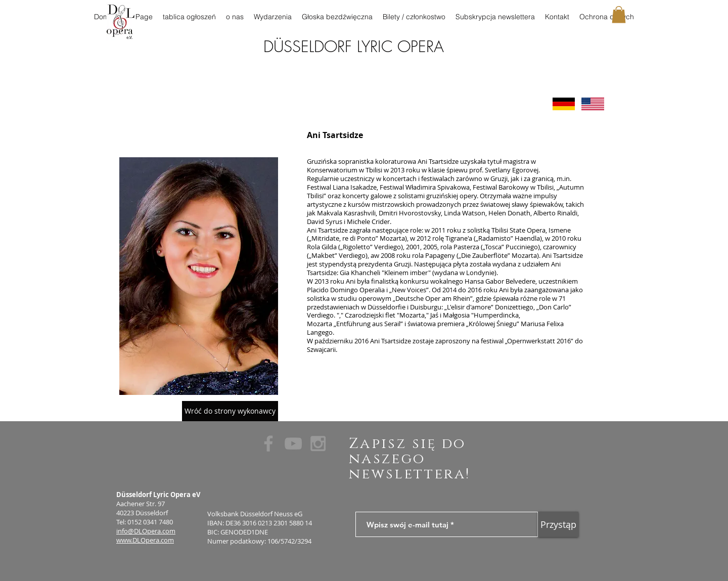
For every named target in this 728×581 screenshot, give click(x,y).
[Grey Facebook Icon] (268, 443)
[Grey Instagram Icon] (318, 443)
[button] (619, 14)
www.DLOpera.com (145, 540)
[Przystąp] (558, 524)
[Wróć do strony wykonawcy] (230, 411)
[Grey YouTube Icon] (293, 443)
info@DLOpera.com (146, 531)
